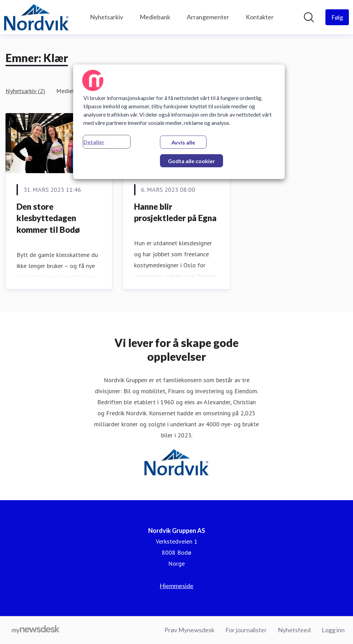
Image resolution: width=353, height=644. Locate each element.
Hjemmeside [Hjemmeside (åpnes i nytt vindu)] (176, 586)
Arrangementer (208, 17)
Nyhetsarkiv (107, 17)
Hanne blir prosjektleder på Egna (175, 212)
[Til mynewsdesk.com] (36, 630)
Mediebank (155, 17)
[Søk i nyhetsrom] (309, 17)
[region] (179, 122)
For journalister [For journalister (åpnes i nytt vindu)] (246, 630)
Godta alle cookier (191, 161)
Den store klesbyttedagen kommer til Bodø (48, 218)
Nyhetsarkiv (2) (25, 91)
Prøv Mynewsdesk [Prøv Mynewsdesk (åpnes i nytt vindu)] (189, 630)
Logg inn (333, 630)
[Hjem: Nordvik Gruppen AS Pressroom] (36, 17)
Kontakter (260, 17)
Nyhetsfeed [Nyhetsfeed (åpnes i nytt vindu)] (294, 630)
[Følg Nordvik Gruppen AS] (337, 17)
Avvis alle (183, 142)
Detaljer (94, 142)
